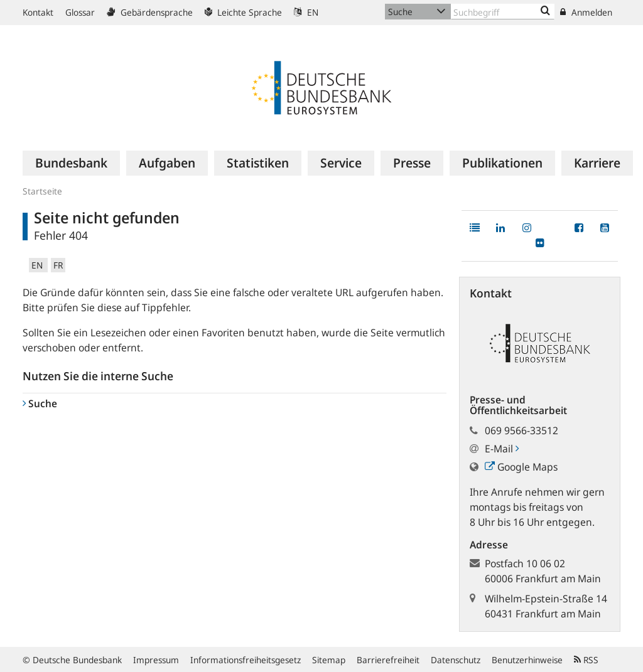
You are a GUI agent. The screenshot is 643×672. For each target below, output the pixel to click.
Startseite (42, 191)
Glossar (80, 12)
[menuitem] (71, 163)
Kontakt (38, 12)
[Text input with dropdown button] (503, 12)
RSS (586, 660)
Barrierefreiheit (388, 660)
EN (306, 12)
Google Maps (521, 467)
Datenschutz (456, 660)
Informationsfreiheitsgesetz (246, 660)
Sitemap (329, 660)
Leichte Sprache (243, 12)
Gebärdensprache (150, 12)
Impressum (156, 660)
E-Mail (502, 449)
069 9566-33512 (521, 430)
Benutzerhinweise (527, 660)
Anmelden (586, 12)
